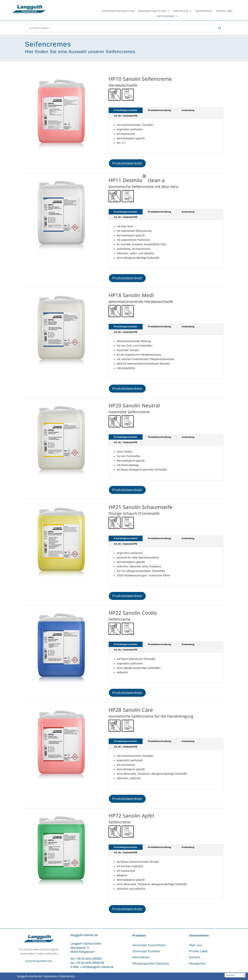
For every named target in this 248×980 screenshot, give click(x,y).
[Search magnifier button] (220, 28)
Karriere (195, 957)
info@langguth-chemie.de (98, 967)
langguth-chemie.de (29, 976)
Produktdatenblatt (127, 163)
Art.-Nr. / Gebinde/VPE (126, 116)
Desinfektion (204, 11)
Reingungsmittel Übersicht (151, 964)
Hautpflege (181, 11)
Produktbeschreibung (159, 110)
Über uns (196, 945)
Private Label (224, 11)
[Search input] (123, 28)
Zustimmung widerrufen (39, 961)
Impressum (51, 976)
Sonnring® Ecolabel (146, 951)
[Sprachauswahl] (235, 975)
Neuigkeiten (198, 964)
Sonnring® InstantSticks (118, 11)
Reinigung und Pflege (152, 11)
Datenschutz (67, 976)
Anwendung (188, 110)
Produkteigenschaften (126, 110)
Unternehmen (166, 16)
